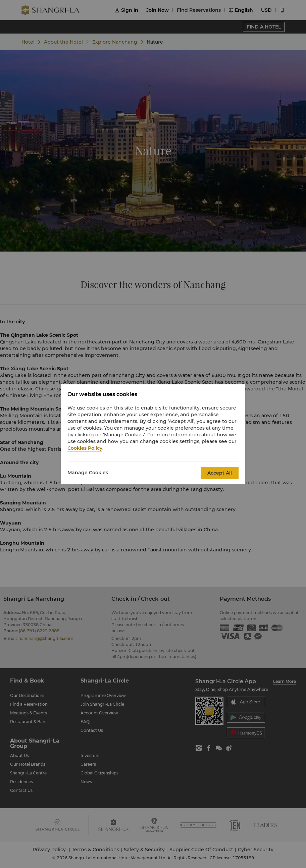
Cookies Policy (85, 448)
